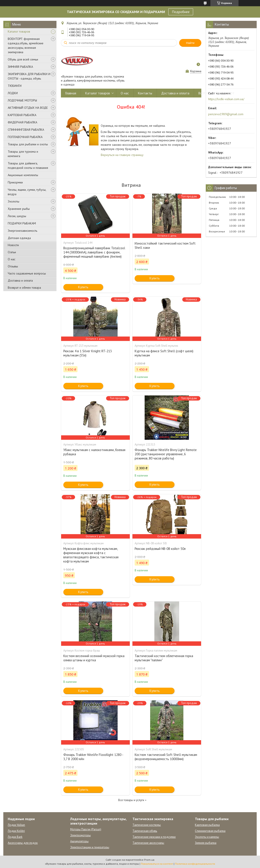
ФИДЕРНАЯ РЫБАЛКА (22, 122)
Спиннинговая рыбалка (210, 831)
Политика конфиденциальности (195, 864)
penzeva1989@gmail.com (226, 114)
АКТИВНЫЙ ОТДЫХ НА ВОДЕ (28, 108)
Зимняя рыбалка (206, 843)
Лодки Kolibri (16, 831)
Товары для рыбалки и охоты (28, 144)
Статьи (12, 252)
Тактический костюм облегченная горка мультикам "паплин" (164, 658)
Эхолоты (14, 201)
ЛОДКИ (13, 93)
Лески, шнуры (17, 216)
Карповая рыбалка (207, 825)
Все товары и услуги (131, 800)
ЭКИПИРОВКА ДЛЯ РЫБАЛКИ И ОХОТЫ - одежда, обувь (29, 76)
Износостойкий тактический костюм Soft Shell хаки (165, 245)
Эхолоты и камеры (207, 837)
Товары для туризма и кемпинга (23, 154)
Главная (71, 93)
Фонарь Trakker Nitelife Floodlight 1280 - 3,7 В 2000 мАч (93, 757)
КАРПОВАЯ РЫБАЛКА (22, 115)
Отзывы (13, 266)
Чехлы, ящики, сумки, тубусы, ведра (27, 192)
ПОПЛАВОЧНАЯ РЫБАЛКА (25, 137)
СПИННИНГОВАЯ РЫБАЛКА (26, 130)
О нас (12, 259)
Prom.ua (149, 860)
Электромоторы (81, 835)
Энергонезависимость (22, 231)
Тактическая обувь (145, 831)
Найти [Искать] (190, 43)
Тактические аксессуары (148, 843)
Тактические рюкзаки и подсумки (154, 837)
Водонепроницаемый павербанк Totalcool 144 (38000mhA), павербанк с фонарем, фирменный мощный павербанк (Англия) (94, 252)
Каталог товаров (19, 31)
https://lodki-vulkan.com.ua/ (226, 99)
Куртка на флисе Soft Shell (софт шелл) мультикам (164, 353)
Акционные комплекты (23, 175)
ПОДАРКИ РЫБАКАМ (22, 223)
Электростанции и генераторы (90, 847)
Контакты (145, 93)
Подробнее (181, 12)
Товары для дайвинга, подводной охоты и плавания (28, 165)
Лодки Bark (15, 837)
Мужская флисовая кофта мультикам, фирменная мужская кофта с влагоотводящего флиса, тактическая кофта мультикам (91, 555)
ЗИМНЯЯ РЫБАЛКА (20, 67)
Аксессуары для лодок (23, 843)
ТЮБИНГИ (15, 86)
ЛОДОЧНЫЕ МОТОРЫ (22, 100)
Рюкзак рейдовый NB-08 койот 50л (160, 549)
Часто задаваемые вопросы (27, 273)
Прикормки (15, 182)
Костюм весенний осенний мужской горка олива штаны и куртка (94, 658)
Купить (83, 287)
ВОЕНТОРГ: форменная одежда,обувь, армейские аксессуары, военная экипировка (26, 45)
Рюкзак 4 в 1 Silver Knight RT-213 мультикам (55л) (88, 353)
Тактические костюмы (147, 825)
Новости (13, 245)
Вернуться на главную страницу (122, 155)
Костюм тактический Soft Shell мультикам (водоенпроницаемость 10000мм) (166, 757)
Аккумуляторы (79, 841)
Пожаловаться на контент (157, 864)
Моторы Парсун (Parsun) (86, 829)
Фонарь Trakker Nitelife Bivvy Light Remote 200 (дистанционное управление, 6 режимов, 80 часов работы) (166, 454)
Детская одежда (19, 238)
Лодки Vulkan (16, 825)
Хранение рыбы (19, 209)
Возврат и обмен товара (24, 288)
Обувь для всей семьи (23, 59)
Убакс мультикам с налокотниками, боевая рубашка (94, 452)
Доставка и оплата (20, 280)
